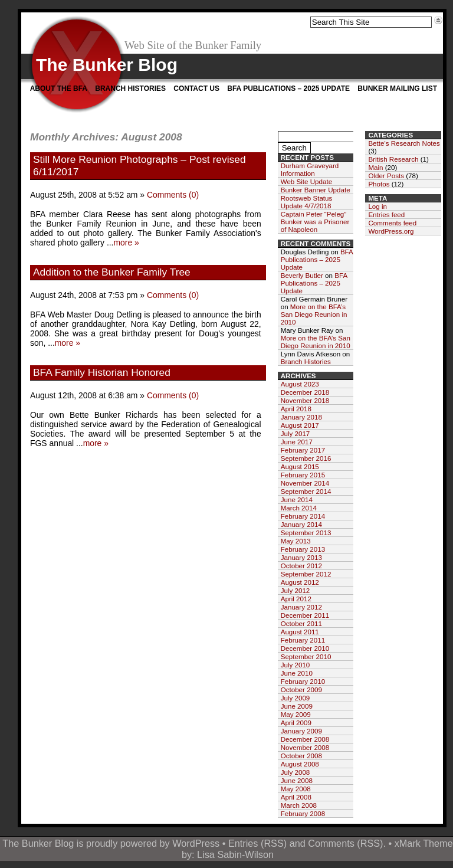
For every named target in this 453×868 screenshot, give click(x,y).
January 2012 (301, 607)
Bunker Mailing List (397, 89)
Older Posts (386, 176)
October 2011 (301, 623)
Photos (379, 184)
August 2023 (300, 384)
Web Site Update (306, 181)
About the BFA (59, 89)
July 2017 (296, 433)
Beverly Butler (302, 275)
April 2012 (296, 599)
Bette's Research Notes (404, 143)
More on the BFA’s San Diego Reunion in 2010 (314, 314)
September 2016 (306, 458)
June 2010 (297, 673)
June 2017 (297, 442)
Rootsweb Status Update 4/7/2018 (307, 202)
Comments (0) (173, 195)
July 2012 (296, 590)
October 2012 (301, 566)
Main (375, 167)
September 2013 (306, 533)
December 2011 (305, 615)
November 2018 (305, 400)
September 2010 (306, 656)
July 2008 (296, 772)
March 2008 (299, 805)
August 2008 (300, 764)
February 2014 (303, 516)
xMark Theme (424, 843)
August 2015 (300, 466)
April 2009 (296, 723)
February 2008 (303, 813)
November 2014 (305, 483)
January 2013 (301, 557)
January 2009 (301, 731)
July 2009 (296, 698)
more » (126, 243)
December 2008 (305, 739)
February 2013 (303, 549)
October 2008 (301, 756)
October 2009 (301, 690)
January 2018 (301, 417)
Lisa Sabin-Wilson (235, 854)
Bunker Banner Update (316, 190)
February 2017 (303, 450)
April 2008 (296, 797)
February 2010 (303, 681)
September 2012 (306, 574)
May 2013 (296, 541)
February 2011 (303, 640)
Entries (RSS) (257, 843)
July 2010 (296, 665)
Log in (377, 206)
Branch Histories (130, 89)
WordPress (196, 843)
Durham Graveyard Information (310, 169)
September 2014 (306, 491)
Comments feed (392, 223)
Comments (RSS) (345, 843)
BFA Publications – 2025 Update (288, 89)
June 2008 (297, 780)
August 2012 (300, 582)
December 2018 (305, 392)
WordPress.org (391, 231)
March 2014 (299, 508)
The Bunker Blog (107, 65)
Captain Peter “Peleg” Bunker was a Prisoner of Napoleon (315, 222)
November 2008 (305, 747)
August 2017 (300, 425)
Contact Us (196, 89)
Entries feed (386, 214)
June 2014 (297, 499)
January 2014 (301, 524)
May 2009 (296, 714)
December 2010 (305, 648)
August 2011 (300, 632)
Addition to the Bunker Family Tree (112, 272)
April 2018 (296, 409)
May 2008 (296, 789)
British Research (393, 159)
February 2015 (303, 475)
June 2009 (297, 706)
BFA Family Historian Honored (102, 372)
